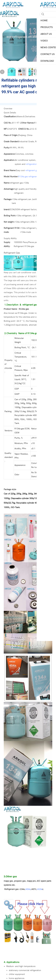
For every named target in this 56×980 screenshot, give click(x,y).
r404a (28, 889)
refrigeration (31, 164)
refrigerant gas (32, 170)
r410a (40, 889)
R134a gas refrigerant (28, 177)
